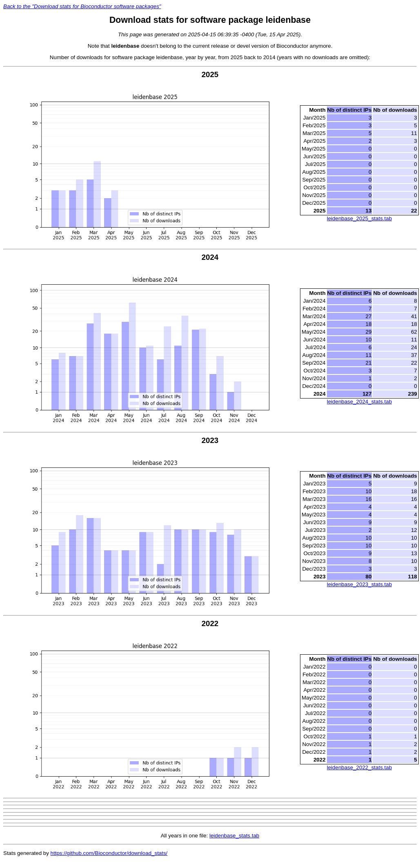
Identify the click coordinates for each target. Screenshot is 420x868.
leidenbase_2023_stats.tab (359, 584)
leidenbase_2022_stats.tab (359, 767)
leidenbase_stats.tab (234, 836)
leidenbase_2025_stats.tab (359, 218)
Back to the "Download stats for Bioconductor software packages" (82, 6)
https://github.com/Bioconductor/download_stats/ (109, 853)
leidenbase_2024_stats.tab (359, 402)
